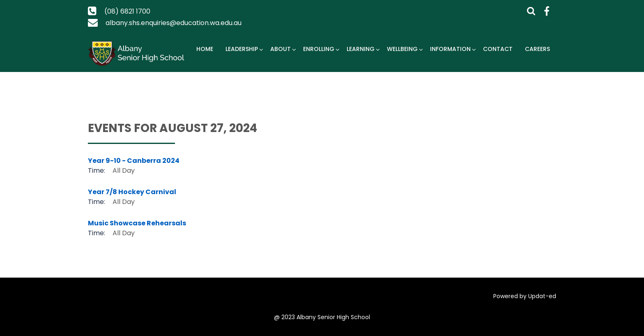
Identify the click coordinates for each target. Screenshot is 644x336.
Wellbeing (402, 49)
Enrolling (319, 49)
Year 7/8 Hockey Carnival (132, 192)
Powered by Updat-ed (525, 296)
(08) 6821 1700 (127, 11)
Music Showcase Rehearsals (137, 223)
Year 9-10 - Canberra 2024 (134, 161)
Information (450, 49)
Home (205, 49)
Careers (537, 49)
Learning (361, 49)
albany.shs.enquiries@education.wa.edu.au (174, 23)
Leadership (242, 49)
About (281, 49)
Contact (498, 49)
